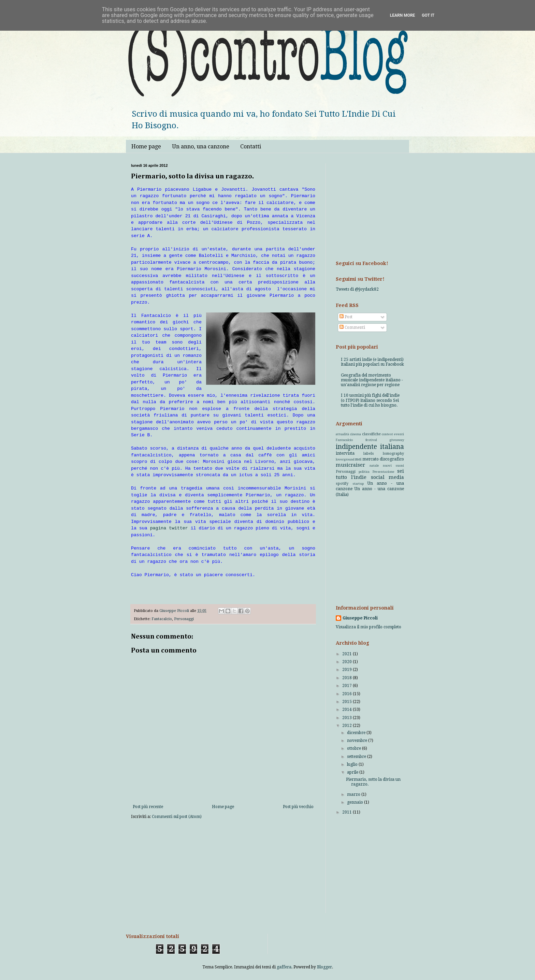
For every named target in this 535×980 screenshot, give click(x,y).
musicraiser (350, 465)
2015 (348, 702)
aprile (353, 772)
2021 (348, 654)
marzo (354, 794)
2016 (348, 694)
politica (364, 472)
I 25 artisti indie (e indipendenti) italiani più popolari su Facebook (372, 362)
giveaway (397, 440)
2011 (348, 812)
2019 (348, 670)
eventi (399, 434)
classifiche (371, 434)
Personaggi (184, 619)
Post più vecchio (298, 807)
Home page (146, 147)
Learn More (403, 15)
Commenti (352, 327)
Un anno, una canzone (201, 147)
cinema (356, 434)
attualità (342, 434)
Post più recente (148, 807)
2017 (348, 686)
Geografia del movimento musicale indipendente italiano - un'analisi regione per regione (372, 380)
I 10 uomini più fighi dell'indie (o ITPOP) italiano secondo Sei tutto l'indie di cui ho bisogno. (370, 400)
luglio (353, 764)
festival (371, 440)
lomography (393, 454)
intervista (345, 453)
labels (369, 454)
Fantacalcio (162, 619)
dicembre (357, 733)
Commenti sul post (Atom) (177, 817)
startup (358, 484)
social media (387, 477)
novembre (358, 741)
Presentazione (384, 472)
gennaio (356, 802)
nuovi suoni (393, 465)
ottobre (355, 748)
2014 (348, 710)
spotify (342, 484)
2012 (348, 726)
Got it (428, 15)
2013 (348, 718)
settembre (357, 757)
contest (387, 434)
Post (346, 317)
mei (358, 459)
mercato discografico (383, 459)
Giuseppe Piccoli (360, 618)
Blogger (324, 967)
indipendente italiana (370, 447)
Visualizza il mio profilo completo (368, 627)
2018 (348, 678)
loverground (345, 459)
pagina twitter (169, 528)
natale (374, 465)
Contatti (251, 147)
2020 (348, 662)
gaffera (284, 967)
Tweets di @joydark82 (357, 289)
